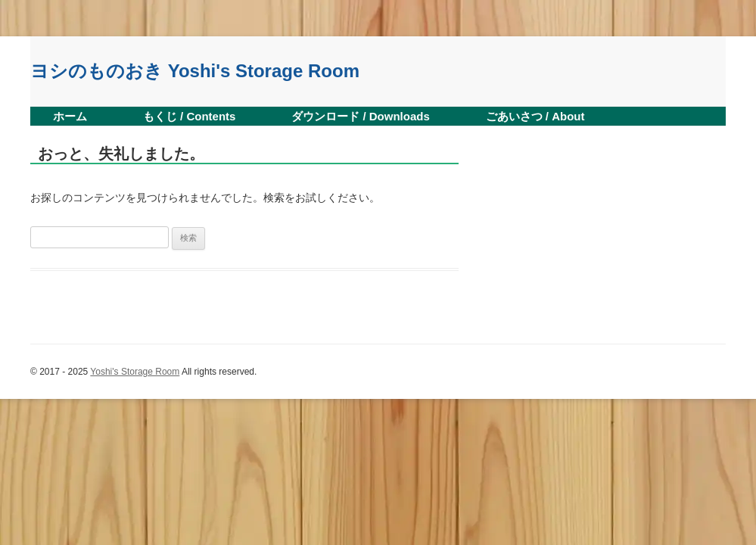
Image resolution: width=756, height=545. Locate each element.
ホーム (70, 116)
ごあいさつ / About (535, 116)
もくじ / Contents (190, 116)
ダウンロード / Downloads (361, 116)
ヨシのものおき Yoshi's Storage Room (195, 71)
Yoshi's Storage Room (135, 372)
